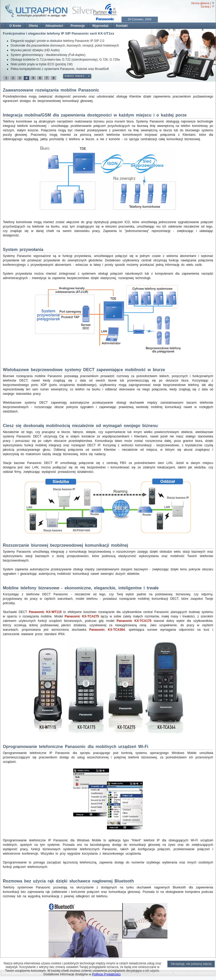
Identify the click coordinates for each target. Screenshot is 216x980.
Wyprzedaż (100, 26)
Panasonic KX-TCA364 (107, 630)
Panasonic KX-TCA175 (134, 621)
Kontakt (122, 26)
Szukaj (205, 7)
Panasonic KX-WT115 (45, 612)
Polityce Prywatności (106, 974)
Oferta (33, 26)
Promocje (78, 26)
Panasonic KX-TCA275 (82, 616)
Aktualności (54, 26)
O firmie (15, 26)
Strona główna (200, 3)
